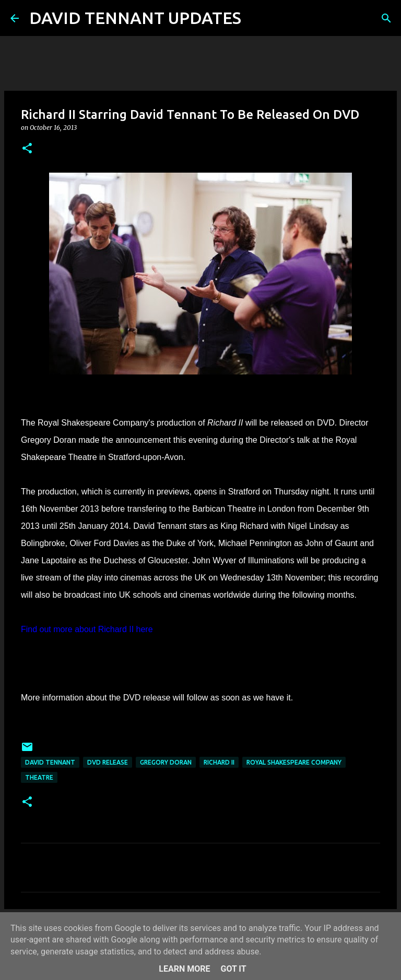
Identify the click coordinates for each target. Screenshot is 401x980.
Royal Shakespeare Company (294, 762)
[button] (27, 149)
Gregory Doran (166, 762)
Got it (233, 969)
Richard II (219, 762)
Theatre (39, 777)
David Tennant (50, 762)
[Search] (256, 18)
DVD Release (108, 762)
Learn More (184, 969)
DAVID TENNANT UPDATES (135, 18)
